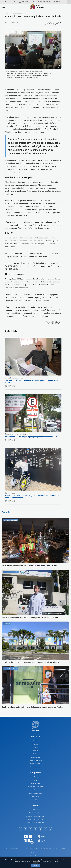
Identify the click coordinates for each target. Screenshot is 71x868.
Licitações (36, 810)
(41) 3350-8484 (60, 849)
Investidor (36, 751)
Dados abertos (36, 783)
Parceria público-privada (36, 819)
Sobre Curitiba (36, 757)
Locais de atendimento (36, 760)
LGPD (35, 780)
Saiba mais (55, 862)
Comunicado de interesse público (35, 816)
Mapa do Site (35, 852)
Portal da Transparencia (35, 777)
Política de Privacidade (35, 856)
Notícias (36, 744)
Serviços (35, 741)
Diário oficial (36, 796)
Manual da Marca (35, 767)
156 (34, 2)
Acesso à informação (44, 2)
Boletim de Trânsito (36, 764)
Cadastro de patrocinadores (36, 823)
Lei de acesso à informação (36, 787)
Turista (36, 754)
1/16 (60, 70)
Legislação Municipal (36, 793)
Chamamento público (36, 813)
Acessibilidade (24, 2)
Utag (35, 800)
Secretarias (57, 2)
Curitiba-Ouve (36, 790)
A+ (15, 2)
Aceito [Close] (35, 865)
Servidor (36, 747)
